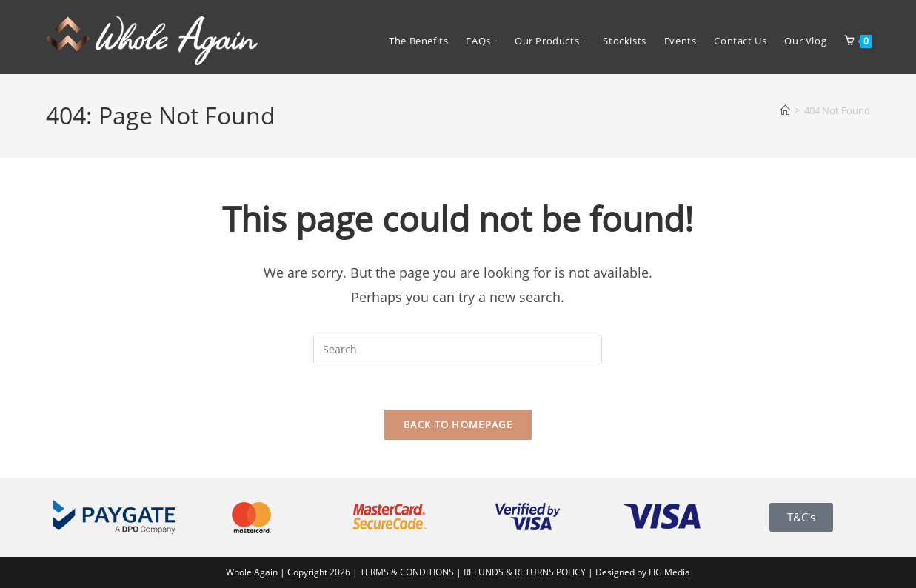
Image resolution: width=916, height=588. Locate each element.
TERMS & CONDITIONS (407, 572)
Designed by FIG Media (643, 572)
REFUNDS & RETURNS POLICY (526, 572)
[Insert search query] (458, 350)
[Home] (785, 110)
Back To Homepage (458, 424)
